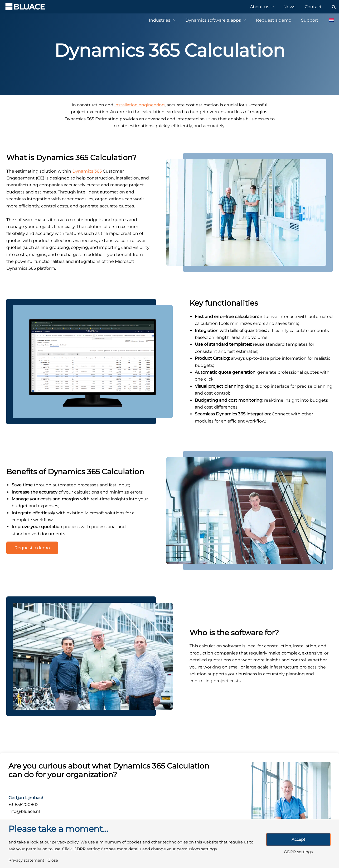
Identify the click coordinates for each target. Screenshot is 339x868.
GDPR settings (298, 852)
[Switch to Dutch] (329, 20)
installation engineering (140, 105)
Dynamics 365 (87, 171)
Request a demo (32, 548)
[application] (277, 7)
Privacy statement (26, 860)
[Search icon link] (334, 7)
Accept (298, 839)
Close (53, 860)
